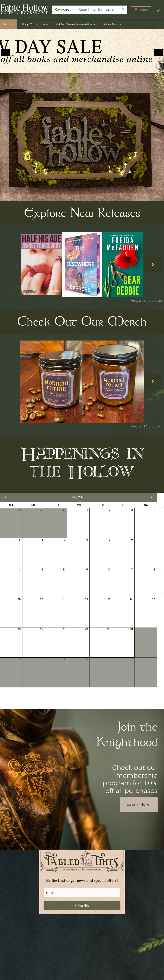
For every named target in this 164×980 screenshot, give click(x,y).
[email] (82, 893)
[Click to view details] (41, 265)
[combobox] (64, 10)
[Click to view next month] (151, 497)
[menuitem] (9, 24)
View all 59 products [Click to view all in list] (146, 301)
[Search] (123, 10)
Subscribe (82, 906)
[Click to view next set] (153, 264)
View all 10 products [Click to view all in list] (146, 426)
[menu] (82, 24)
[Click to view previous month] (6, 497)
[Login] (141, 10)
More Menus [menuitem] (113, 24)
